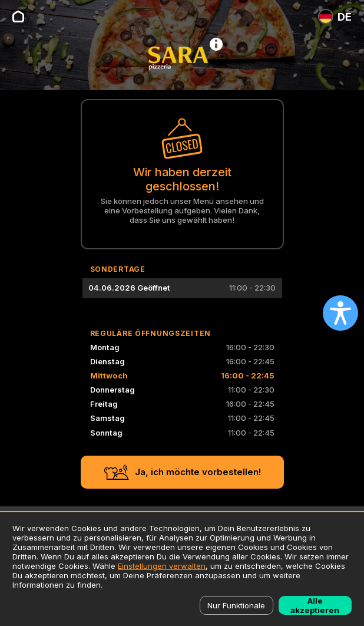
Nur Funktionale (236, 605)
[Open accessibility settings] (340, 313)
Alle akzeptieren (315, 605)
